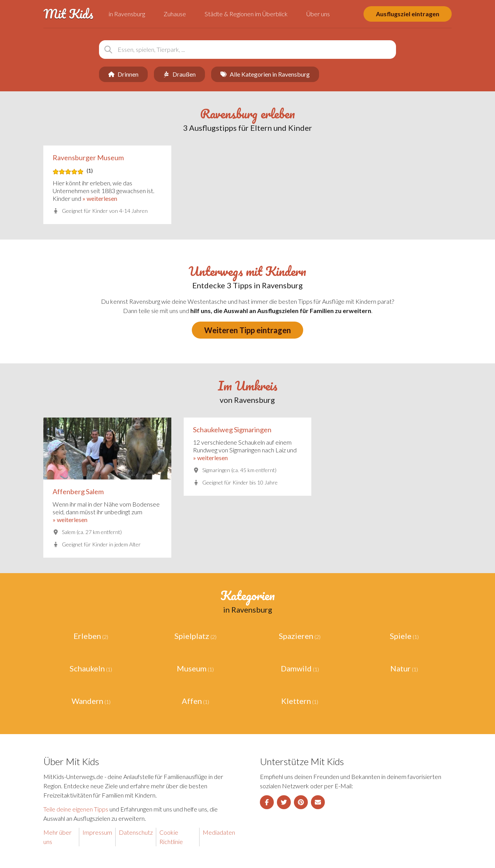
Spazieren (296, 636)
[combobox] (247, 50)
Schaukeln (87, 668)
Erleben (87, 636)
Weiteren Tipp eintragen (247, 330)
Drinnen (123, 74)
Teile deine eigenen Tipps (76, 809)
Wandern (87, 701)
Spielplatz (192, 636)
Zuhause (175, 14)
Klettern (296, 701)
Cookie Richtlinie (171, 837)
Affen (192, 701)
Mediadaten (219, 832)
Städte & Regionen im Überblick (246, 14)
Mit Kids (68, 14)
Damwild (296, 668)
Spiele (401, 636)
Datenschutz (136, 832)
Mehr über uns (57, 837)
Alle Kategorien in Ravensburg (265, 74)
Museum (192, 668)
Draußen (179, 74)
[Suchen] (108, 50)
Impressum (97, 832)
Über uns (318, 14)
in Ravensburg (127, 14)
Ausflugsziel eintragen (408, 14)
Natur (400, 668)
